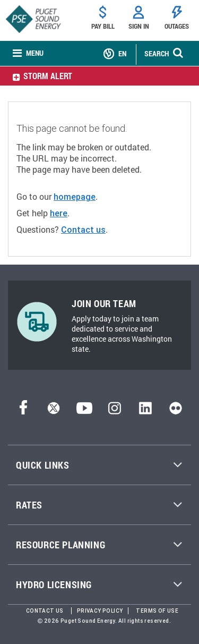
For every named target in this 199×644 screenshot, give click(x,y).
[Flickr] (176, 412)
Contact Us (45, 611)
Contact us (83, 230)
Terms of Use (157, 611)
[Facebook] (23, 412)
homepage (75, 197)
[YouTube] (84, 412)
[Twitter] (54, 412)
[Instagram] (115, 412)
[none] (28, 54)
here (59, 213)
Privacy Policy (100, 611)
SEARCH (157, 53)
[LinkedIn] (145, 412)
